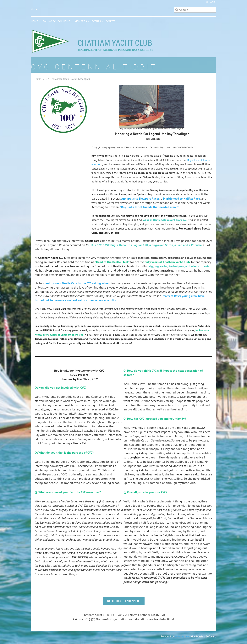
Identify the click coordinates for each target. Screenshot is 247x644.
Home (34, 9)
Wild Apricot (183, 636)
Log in (213, 2)
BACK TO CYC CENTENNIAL (124, 601)
